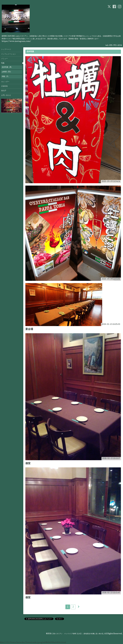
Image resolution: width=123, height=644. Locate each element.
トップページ (6, 50)
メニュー (4, 59)
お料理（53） (7, 72)
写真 (3, 63)
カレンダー (5, 82)
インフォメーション (8, 54)
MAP (4, 91)
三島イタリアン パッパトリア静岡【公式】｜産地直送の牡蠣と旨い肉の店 (78, 634)
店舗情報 (4, 86)
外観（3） (6, 77)
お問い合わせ (6, 95)
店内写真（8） (7, 67)
